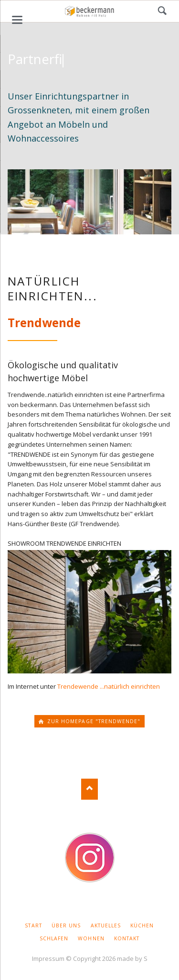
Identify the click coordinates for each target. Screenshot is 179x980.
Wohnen (91, 938)
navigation (17, 20)
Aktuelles (106, 925)
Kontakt (127, 938)
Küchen (142, 925)
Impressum (48, 958)
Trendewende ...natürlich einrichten (109, 686)
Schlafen (54, 938)
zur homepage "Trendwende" (93, 721)
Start (33, 925)
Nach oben (89, 789)
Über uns (66, 925)
